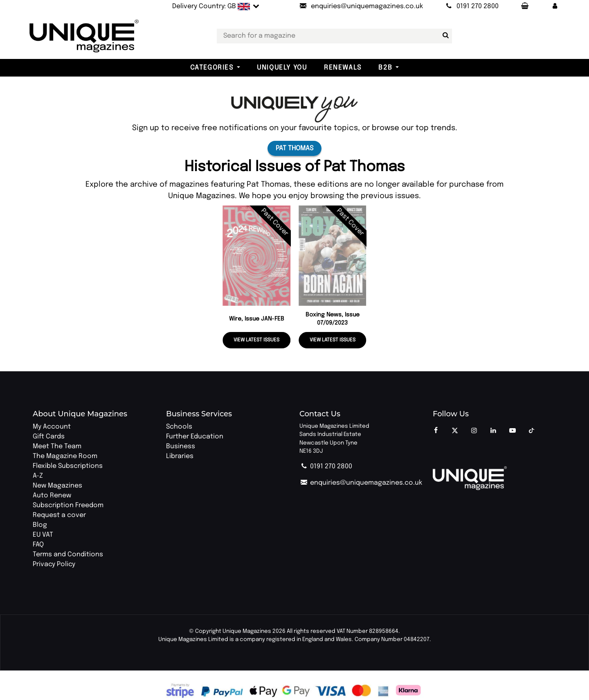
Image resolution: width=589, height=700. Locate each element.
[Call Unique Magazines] (471, 7)
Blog (40, 525)
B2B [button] (385, 68)
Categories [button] (212, 68)
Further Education (195, 437)
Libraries (180, 456)
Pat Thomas (294, 148)
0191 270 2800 (326, 466)
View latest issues (256, 340)
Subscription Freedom (68, 505)
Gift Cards (49, 437)
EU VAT (43, 535)
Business (181, 446)
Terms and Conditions (68, 554)
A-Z (38, 476)
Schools (179, 427)
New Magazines (57, 486)
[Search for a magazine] (444, 36)
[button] (555, 7)
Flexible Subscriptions (68, 466)
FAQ (38, 545)
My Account (52, 427)
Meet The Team (57, 446)
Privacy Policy (54, 564)
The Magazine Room (65, 456)
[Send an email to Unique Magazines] (361, 7)
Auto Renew (52, 496)
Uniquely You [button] (282, 68)
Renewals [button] (343, 68)
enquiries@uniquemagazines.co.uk (361, 483)
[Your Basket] (524, 7)
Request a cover (59, 515)
